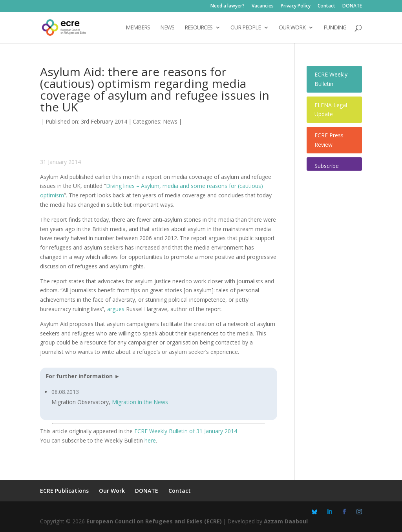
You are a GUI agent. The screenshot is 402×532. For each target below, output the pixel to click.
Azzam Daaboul (286, 521)
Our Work (112, 491)
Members (138, 28)
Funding (335, 28)
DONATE (352, 6)
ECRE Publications (64, 491)
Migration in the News (140, 402)
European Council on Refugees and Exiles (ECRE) (154, 521)
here (150, 440)
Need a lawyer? (227, 6)
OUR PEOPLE (246, 28)
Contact (326, 6)
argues (116, 309)
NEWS (167, 28)
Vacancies (263, 6)
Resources (198, 28)
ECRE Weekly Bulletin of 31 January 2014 (186, 431)
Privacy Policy (296, 6)
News (170, 121)
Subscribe (327, 166)
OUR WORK (292, 28)
